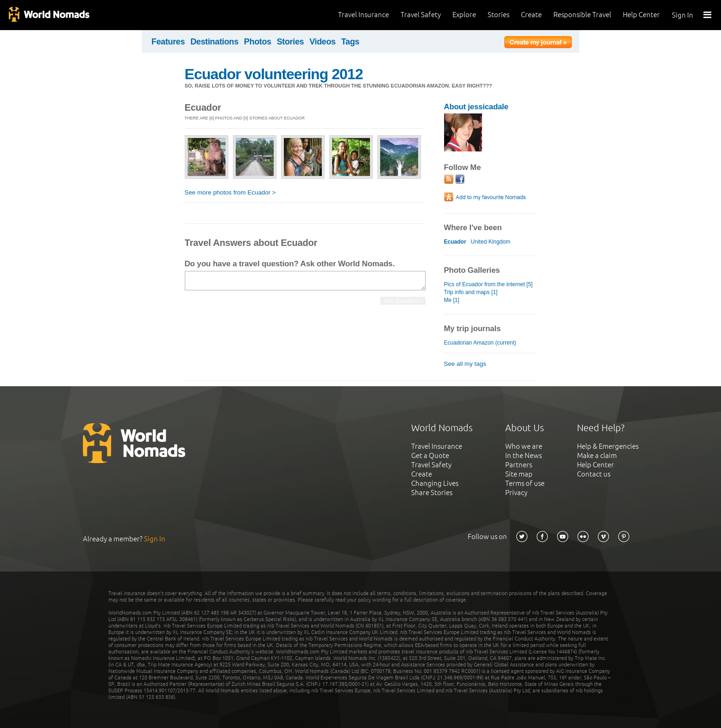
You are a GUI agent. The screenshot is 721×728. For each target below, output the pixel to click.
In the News (524, 455)
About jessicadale (476, 107)
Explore (464, 15)
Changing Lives (435, 483)
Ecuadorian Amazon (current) (480, 343)
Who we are (524, 446)
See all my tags (465, 364)
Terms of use (525, 483)
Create (531, 15)
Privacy (516, 493)
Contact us (594, 474)
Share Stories (432, 493)
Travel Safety (421, 15)
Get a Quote (430, 455)
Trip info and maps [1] (471, 292)
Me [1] (452, 300)
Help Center (641, 15)
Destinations (214, 42)
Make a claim (597, 455)
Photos (258, 42)
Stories (498, 15)
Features (168, 42)
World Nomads (49, 15)
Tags (350, 42)
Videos (323, 42)
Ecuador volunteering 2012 (274, 74)
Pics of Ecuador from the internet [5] (489, 284)
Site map (519, 474)
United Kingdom (491, 242)
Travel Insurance (364, 15)
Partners (519, 465)
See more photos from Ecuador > (230, 192)
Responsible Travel (582, 15)
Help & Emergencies (608, 446)
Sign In (683, 15)
